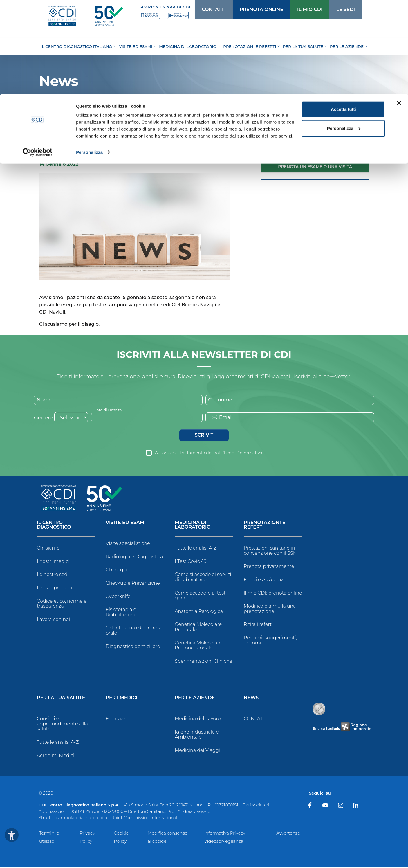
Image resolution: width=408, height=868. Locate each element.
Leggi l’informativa (243, 454)
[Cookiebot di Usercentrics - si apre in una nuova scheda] (38, 58)
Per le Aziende (195, 699)
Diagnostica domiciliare (133, 647)
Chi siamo (48, 549)
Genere (44, 419)
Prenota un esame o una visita (315, 167)
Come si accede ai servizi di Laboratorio (203, 578)
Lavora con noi (53, 620)
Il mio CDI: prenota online (273, 594)
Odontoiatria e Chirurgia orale (134, 631)
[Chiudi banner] (399, 9)
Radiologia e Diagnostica (135, 558)
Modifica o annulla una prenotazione (270, 609)
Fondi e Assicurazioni (268, 580)
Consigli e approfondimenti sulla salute (62, 725)
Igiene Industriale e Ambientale (197, 735)
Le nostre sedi (53, 575)
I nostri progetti (55, 589)
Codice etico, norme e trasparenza (62, 604)
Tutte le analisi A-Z (196, 549)
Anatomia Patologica (199, 612)
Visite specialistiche (128, 544)
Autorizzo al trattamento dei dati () (209, 454)
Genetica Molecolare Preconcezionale (198, 646)
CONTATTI (255, 720)
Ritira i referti (258, 625)
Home (46, 120)
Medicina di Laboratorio (193, 526)
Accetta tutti (343, 15)
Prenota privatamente (269, 567)
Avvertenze (288, 834)
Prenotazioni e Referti (265, 526)
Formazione (120, 720)
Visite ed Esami (126, 524)
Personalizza (89, 58)
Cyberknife (118, 597)
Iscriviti (204, 436)
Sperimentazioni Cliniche (203, 662)
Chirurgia (117, 571)
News (65, 120)
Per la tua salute (61, 699)
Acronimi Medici (56, 756)
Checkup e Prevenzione (133, 584)
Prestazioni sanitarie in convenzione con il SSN (270, 551)
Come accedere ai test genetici (200, 596)
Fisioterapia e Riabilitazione (121, 613)
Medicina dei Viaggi (197, 751)
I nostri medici (53, 562)
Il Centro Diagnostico (54, 526)
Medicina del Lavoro (198, 720)
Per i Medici (122, 699)
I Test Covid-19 (191, 562)
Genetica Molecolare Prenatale (198, 628)
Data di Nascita (109, 410)
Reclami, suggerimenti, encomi (270, 641)
